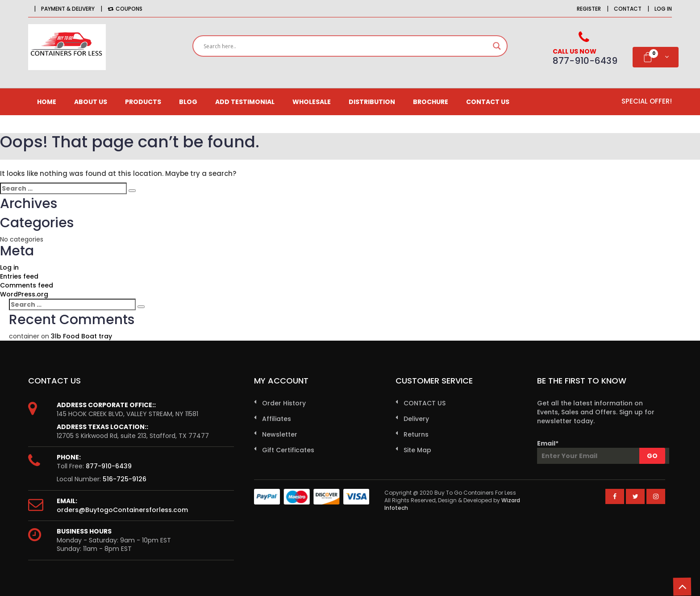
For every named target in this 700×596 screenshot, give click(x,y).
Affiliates (277, 419)
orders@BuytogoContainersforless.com (122, 510)
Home (47, 102)
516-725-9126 (125, 479)
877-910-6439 (109, 466)
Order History (284, 403)
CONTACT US (488, 102)
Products (143, 102)
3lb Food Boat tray (81, 336)
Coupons (125, 9)
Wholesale (312, 102)
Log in (663, 9)
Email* (601, 451)
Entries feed (19, 276)
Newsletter (280, 434)
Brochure (431, 102)
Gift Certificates (288, 450)
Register (589, 9)
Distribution (372, 102)
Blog (188, 102)
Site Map (417, 450)
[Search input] (346, 46)
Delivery (416, 419)
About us (91, 102)
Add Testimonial (245, 102)
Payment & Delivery (68, 9)
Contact (628, 9)
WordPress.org (24, 294)
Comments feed (27, 285)
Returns (416, 434)
